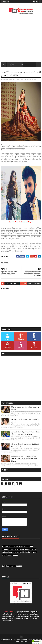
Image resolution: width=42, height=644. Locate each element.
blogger (23, 284)
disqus (30, 284)
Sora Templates (36, 640)
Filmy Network (9, 612)
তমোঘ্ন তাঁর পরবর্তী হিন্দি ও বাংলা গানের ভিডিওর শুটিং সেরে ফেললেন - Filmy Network (25, 433)
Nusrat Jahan (31, 79)
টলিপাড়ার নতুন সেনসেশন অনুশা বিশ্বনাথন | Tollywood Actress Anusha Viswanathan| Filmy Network (24, 459)
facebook (37, 284)
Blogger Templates (22, 641)
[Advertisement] (21, 39)
